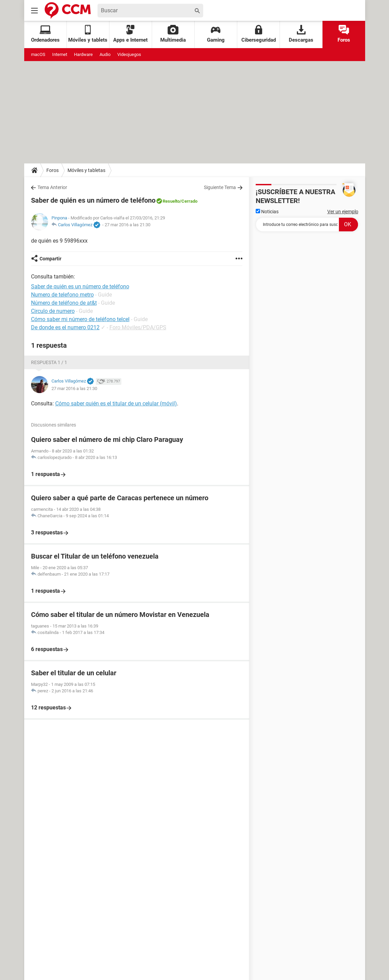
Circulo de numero (53, 311)
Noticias (267, 212)
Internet (60, 54)
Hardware (83, 54)
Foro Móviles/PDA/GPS (138, 327)
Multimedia (173, 34)
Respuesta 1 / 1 (49, 362)
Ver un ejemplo (343, 212)
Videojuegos (129, 54)
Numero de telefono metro (62, 295)
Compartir (50, 259)
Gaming (216, 34)
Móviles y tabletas (86, 170)
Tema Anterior (52, 187)
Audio (105, 54)
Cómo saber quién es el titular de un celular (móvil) (116, 403)
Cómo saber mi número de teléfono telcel (80, 319)
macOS (38, 54)
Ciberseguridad (259, 34)
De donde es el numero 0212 (65, 327)
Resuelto (171, 201)
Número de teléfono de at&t (64, 303)
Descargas (301, 34)
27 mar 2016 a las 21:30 (128, 225)
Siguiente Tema (220, 187)
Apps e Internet (130, 34)
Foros (344, 34)
